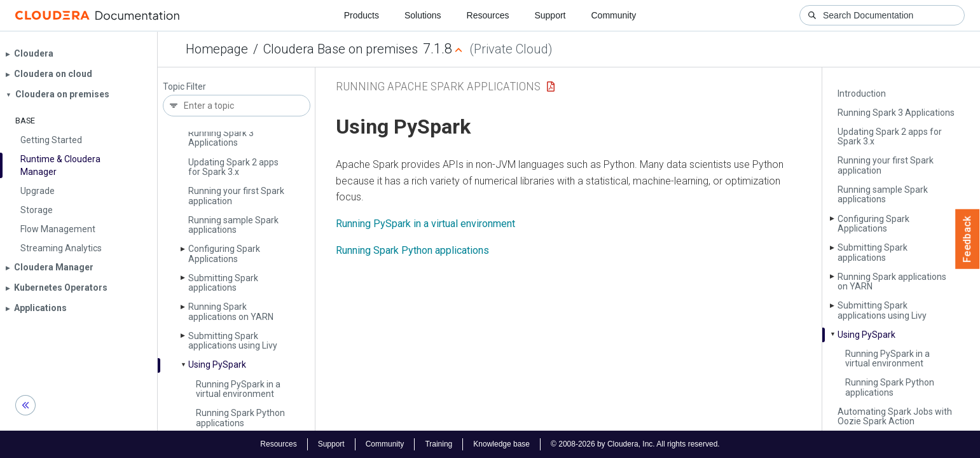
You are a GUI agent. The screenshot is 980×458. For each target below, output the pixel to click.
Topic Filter (184, 87)
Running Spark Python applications (240, 418)
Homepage (217, 49)
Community (614, 15)
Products (362, 15)
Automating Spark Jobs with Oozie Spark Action (895, 416)
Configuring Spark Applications (224, 253)
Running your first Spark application (236, 196)
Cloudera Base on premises (341, 49)
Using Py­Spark (217, 364)
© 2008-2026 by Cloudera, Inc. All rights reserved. (635, 444)
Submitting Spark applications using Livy (233, 341)
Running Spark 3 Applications (221, 138)
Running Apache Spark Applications (438, 86)
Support (550, 15)
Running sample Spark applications (233, 225)
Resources (488, 15)
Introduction (862, 94)
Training (438, 444)
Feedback (968, 239)
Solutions (423, 15)
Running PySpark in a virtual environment (425, 224)
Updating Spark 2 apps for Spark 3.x (233, 167)
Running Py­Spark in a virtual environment (238, 389)
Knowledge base (501, 444)
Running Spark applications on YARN (231, 311)
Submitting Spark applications (223, 283)
